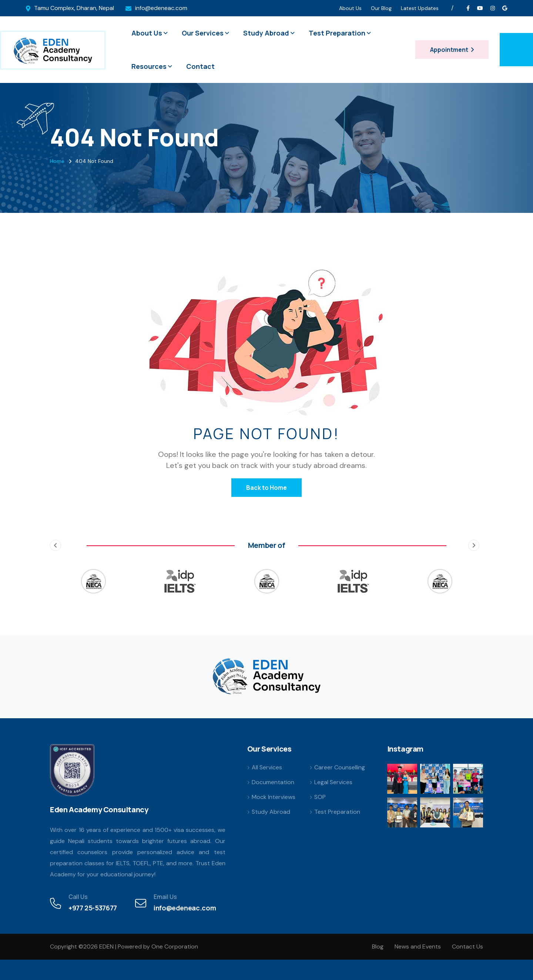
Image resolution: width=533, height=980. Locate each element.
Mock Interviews (274, 797)
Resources (149, 66)
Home (57, 161)
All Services (267, 767)
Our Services (203, 33)
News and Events (418, 946)
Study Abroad (266, 33)
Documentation (273, 782)
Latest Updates (420, 8)
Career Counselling (340, 767)
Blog (378, 946)
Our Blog (381, 8)
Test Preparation (337, 33)
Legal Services (333, 782)
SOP (320, 797)
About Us (350, 8)
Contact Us (467, 946)
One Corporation (175, 946)
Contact (200, 66)
